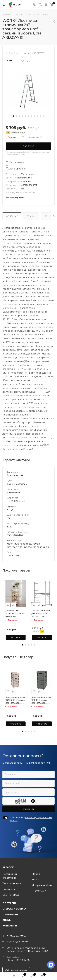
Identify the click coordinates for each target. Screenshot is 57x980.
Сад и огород (11, 895)
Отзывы (31, 216)
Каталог (8, 867)
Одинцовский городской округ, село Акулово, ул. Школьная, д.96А (28, 949)
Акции (7, 920)
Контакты (10, 926)
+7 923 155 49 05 (17, 936)
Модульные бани (42, 885)
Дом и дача (9, 889)
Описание (12, 216)
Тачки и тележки (12, 883)
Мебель (36, 874)
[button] (13, 116)
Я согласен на (31, 819)
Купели (36, 880)
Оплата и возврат (15, 909)
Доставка (9, 903)
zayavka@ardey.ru (17, 941)
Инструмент (39, 891)
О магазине (10, 914)
